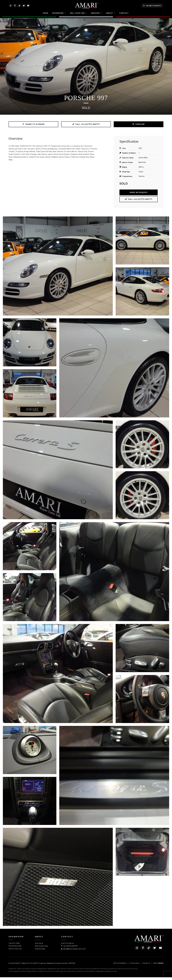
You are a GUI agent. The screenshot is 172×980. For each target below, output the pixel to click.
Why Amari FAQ (41, 949)
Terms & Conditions (120, 966)
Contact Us (146, 966)
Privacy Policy (134, 966)
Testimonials (40, 952)
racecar (161, 966)
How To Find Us (67, 946)
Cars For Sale (14, 946)
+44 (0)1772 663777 (152, 7)
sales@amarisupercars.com (74, 952)
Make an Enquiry (139, 195)
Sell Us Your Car (15, 951)
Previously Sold (15, 949)
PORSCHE (139, 127)
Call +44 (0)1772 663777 (86, 127)
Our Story (39, 946)
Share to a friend (33, 127)
